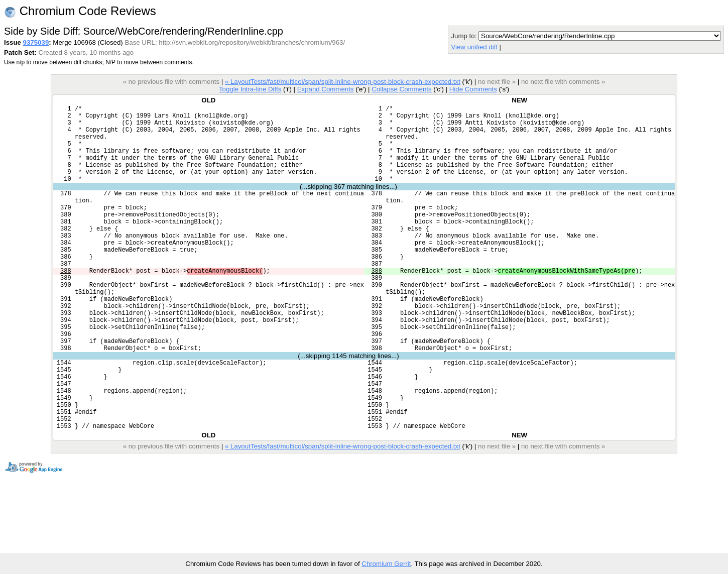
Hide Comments (473, 89)
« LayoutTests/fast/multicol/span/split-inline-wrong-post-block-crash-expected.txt (343, 82)
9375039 (36, 42)
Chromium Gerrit (386, 564)
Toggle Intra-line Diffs (250, 89)
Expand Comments (326, 89)
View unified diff (474, 47)
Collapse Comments (401, 89)
